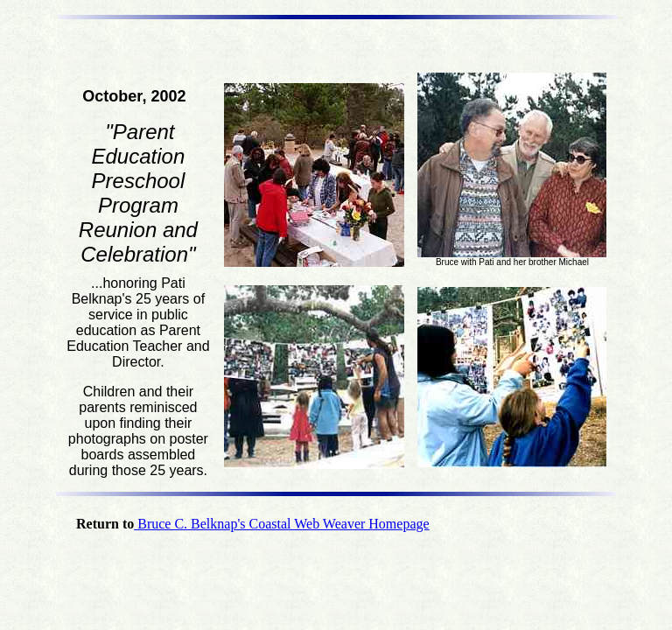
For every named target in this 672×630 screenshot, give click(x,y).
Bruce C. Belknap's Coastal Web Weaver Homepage (281, 524)
